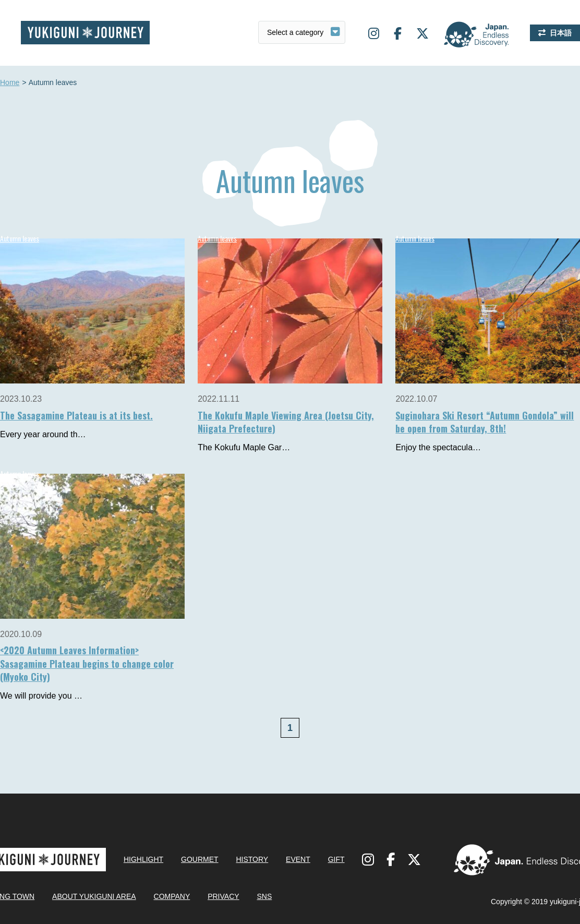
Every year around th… (43, 434)
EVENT (298, 859)
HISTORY (252, 859)
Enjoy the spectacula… (438, 447)
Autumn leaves (217, 238)
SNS (264, 896)
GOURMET (200, 859)
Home (10, 83)
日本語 (561, 33)
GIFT (336, 859)
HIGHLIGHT (143, 859)
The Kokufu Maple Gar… (244, 447)
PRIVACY (223, 896)
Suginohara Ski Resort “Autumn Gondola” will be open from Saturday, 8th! (485, 422)
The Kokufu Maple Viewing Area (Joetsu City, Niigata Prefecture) (286, 422)
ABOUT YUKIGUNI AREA (94, 896)
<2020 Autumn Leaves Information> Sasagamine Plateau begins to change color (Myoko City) (87, 663)
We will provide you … (41, 696)
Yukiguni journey (85, 33)
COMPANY (172, 896)
